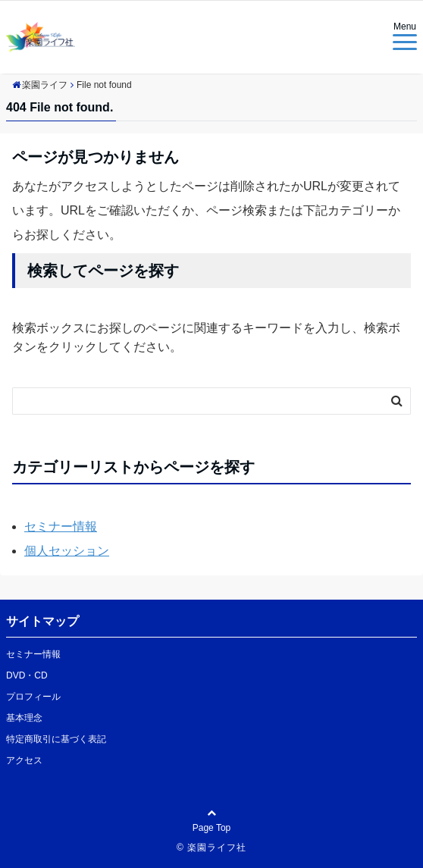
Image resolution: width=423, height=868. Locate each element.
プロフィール (33, 697)
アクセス (24, 760)
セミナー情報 (61, 526)
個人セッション (67, 551)
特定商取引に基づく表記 (56, 739)
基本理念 (24, 718)
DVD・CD (27, 675)
